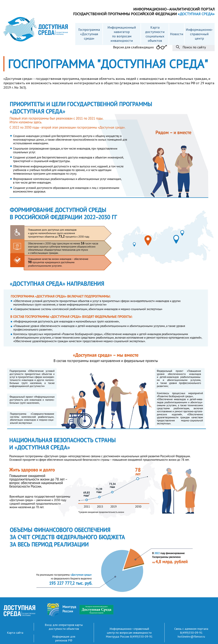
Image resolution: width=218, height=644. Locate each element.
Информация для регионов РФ (64, 638)
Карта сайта (15, 633)
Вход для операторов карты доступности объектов (64, 627)
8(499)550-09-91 (141, 636)
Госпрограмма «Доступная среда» (89, 34)
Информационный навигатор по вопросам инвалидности (122, 34)
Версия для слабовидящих (133, 47)
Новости (177, 34)
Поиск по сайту (194, 47)
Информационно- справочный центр (199, 34)
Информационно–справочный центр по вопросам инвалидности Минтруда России (129, 633)
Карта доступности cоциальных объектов (155, 34)
